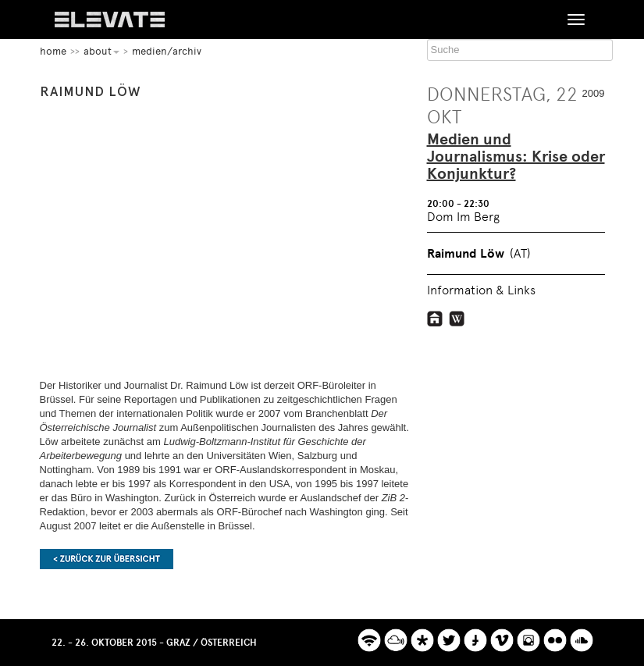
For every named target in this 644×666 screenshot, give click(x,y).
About (101, 51)
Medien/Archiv (167, 51)
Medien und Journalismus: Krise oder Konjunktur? (516, 157)
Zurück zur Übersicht (107, 559)
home (53, 51)
